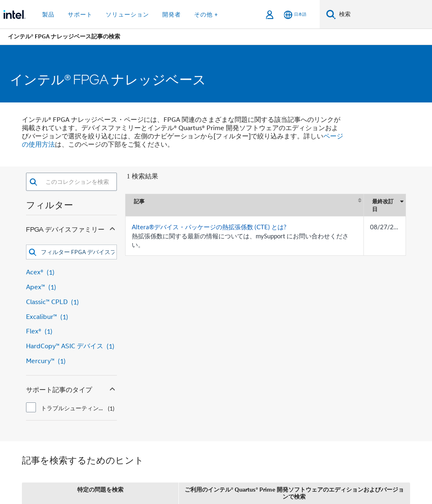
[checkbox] (31, 407)
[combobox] (77, 182)
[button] (33, 182)
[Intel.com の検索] (384, 14)
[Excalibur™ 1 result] (71, 317)
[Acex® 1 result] (71, 272)
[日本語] (295, 15)
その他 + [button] (206, 14)
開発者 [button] (172, 14)
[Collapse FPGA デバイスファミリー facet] (112, 228)
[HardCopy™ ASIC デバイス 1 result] (71, 346)
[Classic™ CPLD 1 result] (71, 302)
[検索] (331, 14)
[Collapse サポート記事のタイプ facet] (112, 388)
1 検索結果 (142, 176)
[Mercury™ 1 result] (71, 361)
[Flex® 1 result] (71, 332)
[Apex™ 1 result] (71, 287)
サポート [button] (80, 14)
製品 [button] (48, 14)
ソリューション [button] (127, 14)
